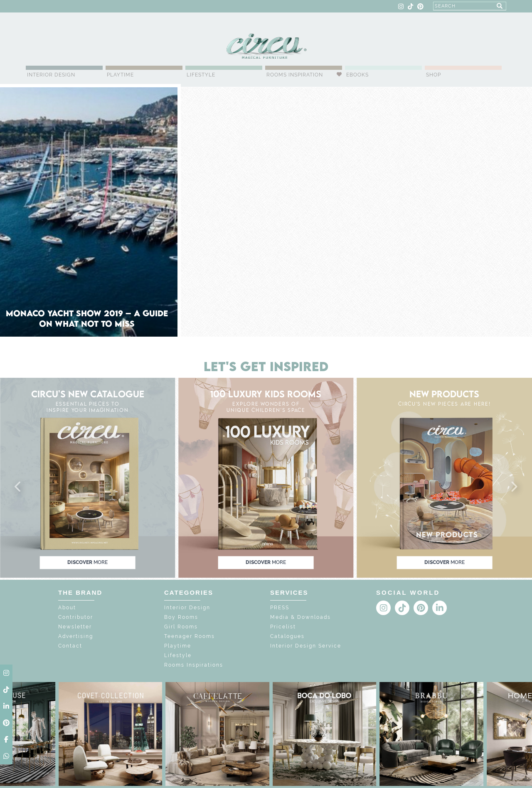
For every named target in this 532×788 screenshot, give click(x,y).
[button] (18, 487)
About (67, 608)
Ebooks (357, 75)
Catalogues (287, 636)
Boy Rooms (181, 617)
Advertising (76, 636)
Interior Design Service (306, 646)
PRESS (280, 608)
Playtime (120, 75)
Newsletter (75, 627)
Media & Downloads (300, 617)
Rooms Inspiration (295, 75)
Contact (70, 646)
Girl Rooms (181, 627)
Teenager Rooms (190, 636)
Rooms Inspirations (194, 665)
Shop (433, 75)
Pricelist (283, 627)
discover (87, 562)
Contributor (76, 617)
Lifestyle (201, 75)
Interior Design (51, 75)
